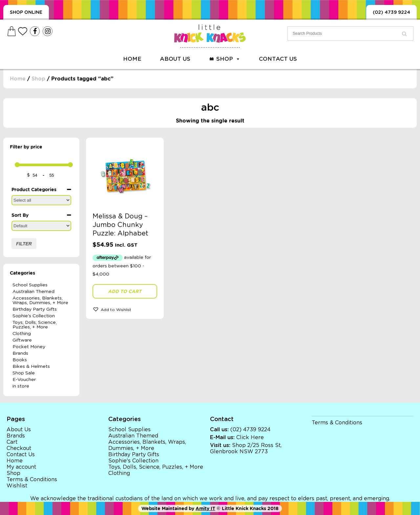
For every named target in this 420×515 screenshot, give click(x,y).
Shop (228, 59)
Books (20, 360)
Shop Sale (24, 373)
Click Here (250, 437)
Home (132, 59)
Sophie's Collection (34, 316)
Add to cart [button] (125, 291)
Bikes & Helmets (31, 367)
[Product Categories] (41, 200)
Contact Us (278, 59)
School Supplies (30, 285)
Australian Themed (33, 292)
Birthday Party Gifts (35, 309)
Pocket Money (29, 347)
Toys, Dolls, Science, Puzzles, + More (35, 325)
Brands (20, 353)
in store (21, 386)
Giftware (22, 340)
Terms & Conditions (32, 480)
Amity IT (205, 508)
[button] (125, 309)
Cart (12, 442)
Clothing (22, 334)
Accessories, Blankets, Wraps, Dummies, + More (40, 301)
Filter (24, 244)
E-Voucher (24, 380)
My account (21, 467)
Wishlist (17, 486)
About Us (175, 59)
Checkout (19, 448)
